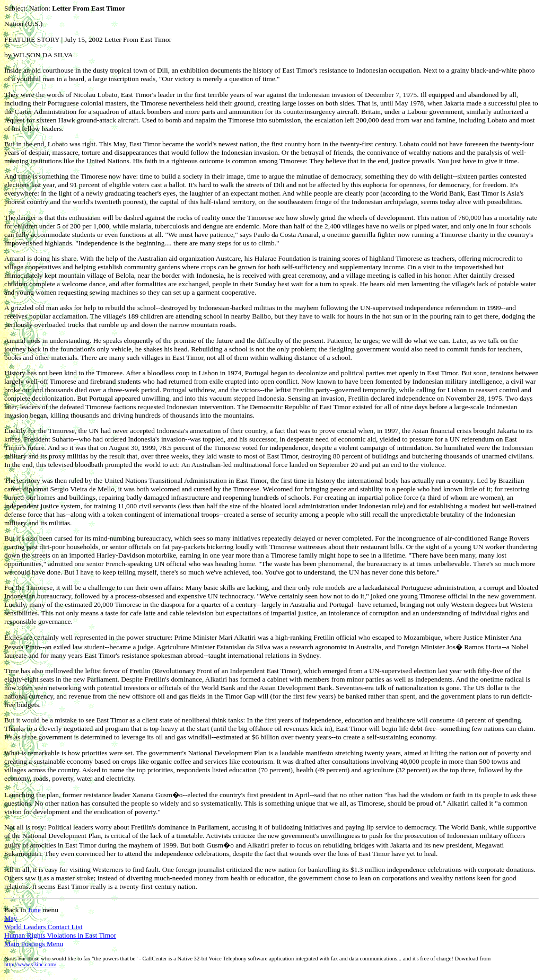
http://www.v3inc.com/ (30, 964)
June (34, 910)
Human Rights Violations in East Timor (60, 935)
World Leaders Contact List (43, 927)
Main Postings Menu (34, 944)
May (11, 918)
